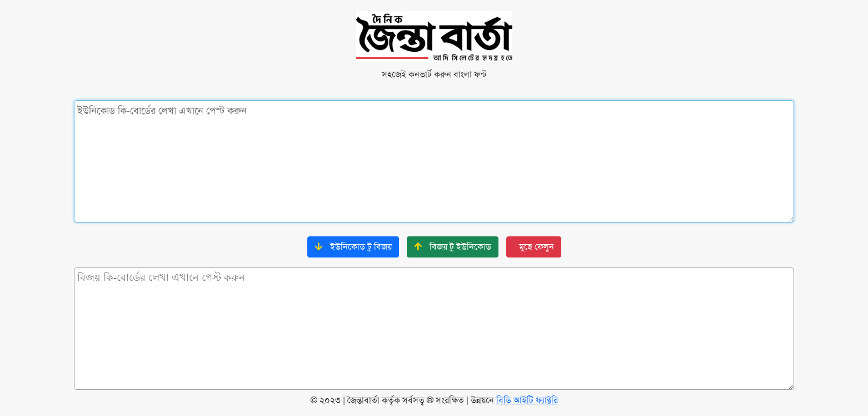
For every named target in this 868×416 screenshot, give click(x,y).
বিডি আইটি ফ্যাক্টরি (527, 400)
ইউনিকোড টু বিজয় (353, 247)
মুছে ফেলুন (537, 247)
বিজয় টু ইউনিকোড (453, 247)
